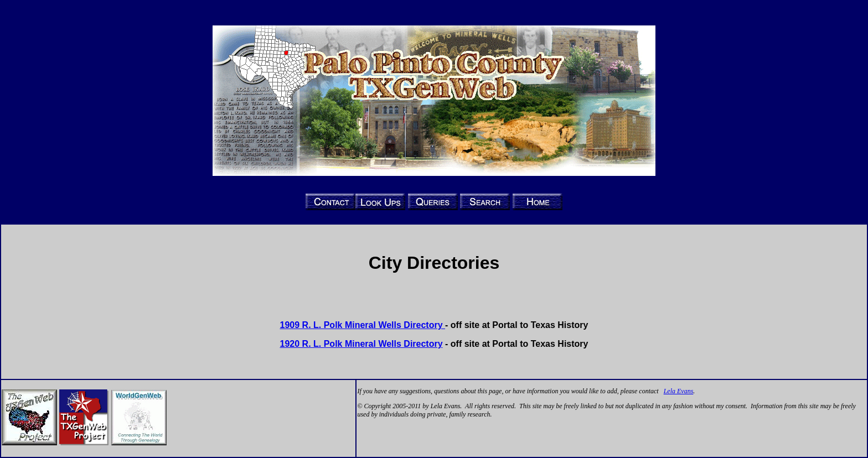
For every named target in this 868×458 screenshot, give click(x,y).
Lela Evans (679, 391)
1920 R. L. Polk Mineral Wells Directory (361, 344)
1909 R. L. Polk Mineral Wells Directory (363, 325)
